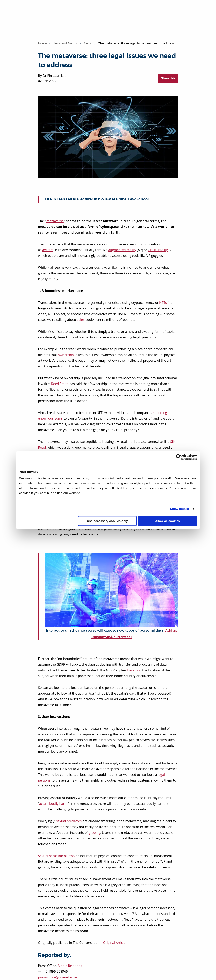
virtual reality (158, 250)
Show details (180, 509)
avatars (48, 250)
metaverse (55, 221)
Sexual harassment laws (56, 856)
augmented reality (122, 250)
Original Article (114, 943)
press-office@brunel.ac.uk (58, 977)
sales (81, 320)
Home (42, 43)
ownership (66, 355)
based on (134, 670)
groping (94, 833)
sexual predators (69, 821)
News (88, 43)
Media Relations (70, 966)
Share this (168, 78)
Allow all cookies (168, 521)
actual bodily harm (53, 804)
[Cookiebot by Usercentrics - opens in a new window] (179, 457)
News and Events (65, 43)
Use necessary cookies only (107, 521)
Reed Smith (60, 384)
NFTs (163, 303)
